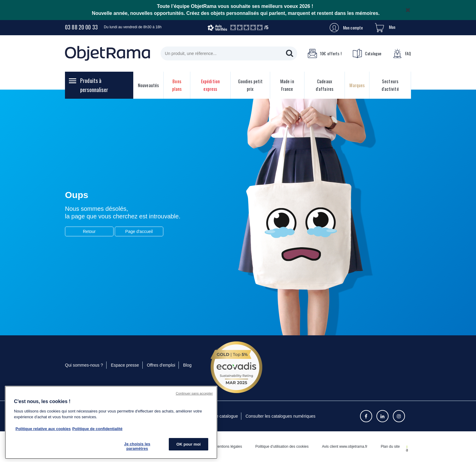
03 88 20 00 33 (81, 27)
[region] (111, 422)
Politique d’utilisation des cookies (282, 447)
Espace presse (125, 365)
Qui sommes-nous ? (84, 365)
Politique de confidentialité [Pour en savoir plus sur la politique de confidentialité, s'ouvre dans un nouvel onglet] (97, 429)
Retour (89, 231)
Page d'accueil (139, 231)
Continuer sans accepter (194, 393)
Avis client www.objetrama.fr (345, 447)
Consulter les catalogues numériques (280, 416)
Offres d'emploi (161, 365)
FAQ (402, 53)
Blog (187, 365)
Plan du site (390, 447)
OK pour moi (189, 444)
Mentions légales (228, 447)
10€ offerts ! (325, 53)
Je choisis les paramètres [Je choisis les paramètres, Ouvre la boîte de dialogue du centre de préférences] (137, 446)
